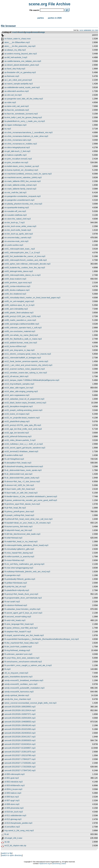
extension (87, 30)
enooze (35, 32)
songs (42, 32)
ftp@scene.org (45, 864)
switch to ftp (7, 853)
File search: (34, 10)
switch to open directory (12, 855)
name (81, 30)
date (97, 30)
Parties (41, 18)
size (93, 30)
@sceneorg (56, 864)
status (64, 864)
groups (28, 32)
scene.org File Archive (50, 4)
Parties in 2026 (55, 18)
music (21, 32)
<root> (15, 32)
